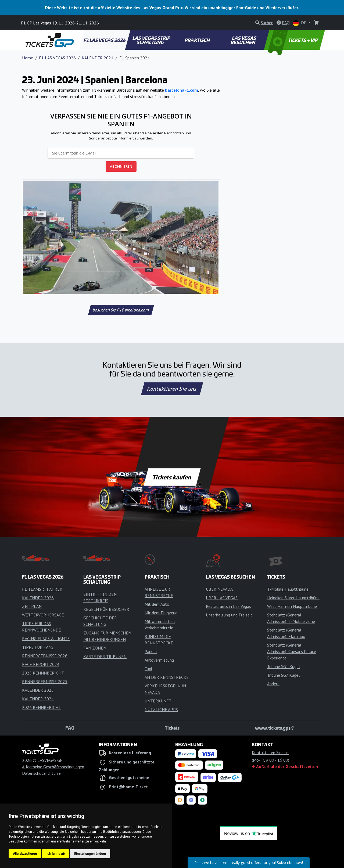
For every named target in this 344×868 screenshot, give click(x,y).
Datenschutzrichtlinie (41, 773)
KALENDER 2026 (38, 598)
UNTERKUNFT (158, 701)
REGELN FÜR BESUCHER (106, 609)
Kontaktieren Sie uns (172, 389)
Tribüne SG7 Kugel (283, 675)
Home (28, 58)
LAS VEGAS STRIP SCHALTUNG (152, 40)
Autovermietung (159, 660)
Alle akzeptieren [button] (25, 854)
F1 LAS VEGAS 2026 (105, 40)
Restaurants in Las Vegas (228, 606)
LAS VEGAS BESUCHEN (244, 40)
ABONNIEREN (121, 166)
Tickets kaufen (172, 477)
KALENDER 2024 (98, 58)
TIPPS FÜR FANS (38, 647)
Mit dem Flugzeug (161, 613)
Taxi (148, 669)
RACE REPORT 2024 (41, 664)
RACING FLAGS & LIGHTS (46, 639)
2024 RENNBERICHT (42, 707)
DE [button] (300, 23)
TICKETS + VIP (293, 40)
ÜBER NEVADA (219, 589)
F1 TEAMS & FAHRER (42, 589)
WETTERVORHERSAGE (43, 615)
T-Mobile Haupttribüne (288, 589)
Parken (151, 651)
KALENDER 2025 (38, 690)
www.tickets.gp (274, 728)
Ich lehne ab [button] (55, 854)
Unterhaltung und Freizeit (229, 615)
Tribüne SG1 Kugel (284, 666)
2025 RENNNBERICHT (43, 673)
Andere (273, 684)
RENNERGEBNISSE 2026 (45, 656)
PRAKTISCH (197, 40)
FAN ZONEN (95, 648)
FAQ (70, 728)
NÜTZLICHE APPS (161, 709)
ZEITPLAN (32, 606)
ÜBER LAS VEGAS (222, 598)
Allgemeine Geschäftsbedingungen (53, 767)
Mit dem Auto (157, 604)
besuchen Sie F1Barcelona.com (121, 310)
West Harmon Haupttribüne (292, 606)
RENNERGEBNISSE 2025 (45, 682)
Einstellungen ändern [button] (90, 854)
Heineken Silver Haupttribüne (293, 598)
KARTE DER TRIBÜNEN (105, 657)
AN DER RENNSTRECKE (167, 677)
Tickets (172, 728)
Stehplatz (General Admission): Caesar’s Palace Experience (292, 651)
